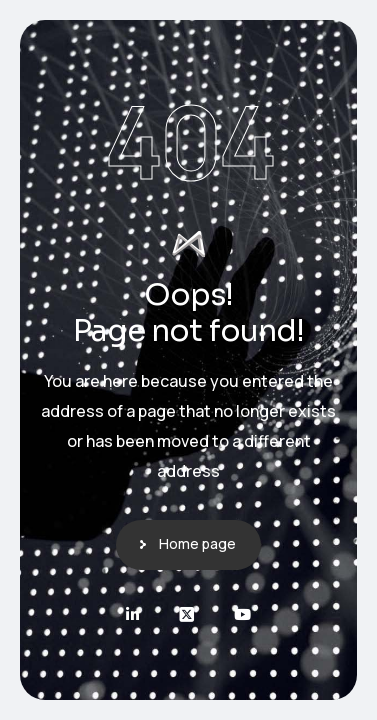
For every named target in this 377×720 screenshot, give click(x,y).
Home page (197, 543)
